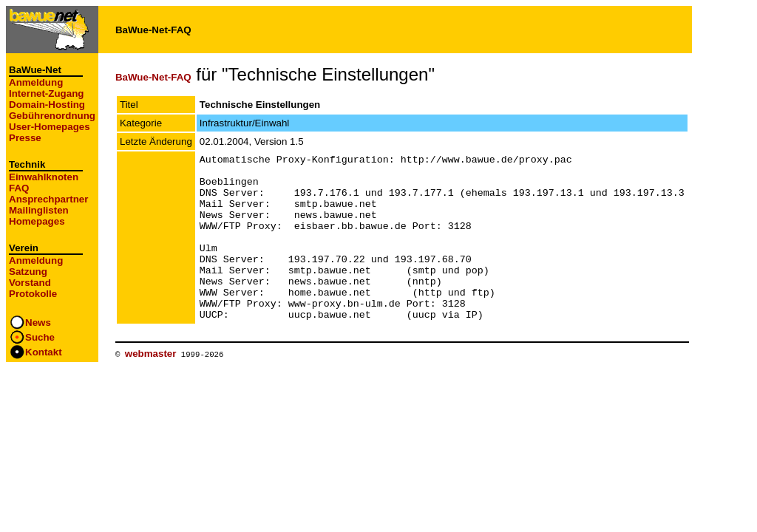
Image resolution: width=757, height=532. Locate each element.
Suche (40, 337)
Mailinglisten (39, 210)
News (38, 323)
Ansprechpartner (48, 199)
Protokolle (33, 294)
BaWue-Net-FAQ (153, 77)
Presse (25, 138)
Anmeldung (36, 82)
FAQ (19, 188)
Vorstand (30, 283)
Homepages (37, 221)
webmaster (151, 387)
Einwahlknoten (44, 177)
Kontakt (44, 352)
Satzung (28, 272)
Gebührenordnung (52, 116)
